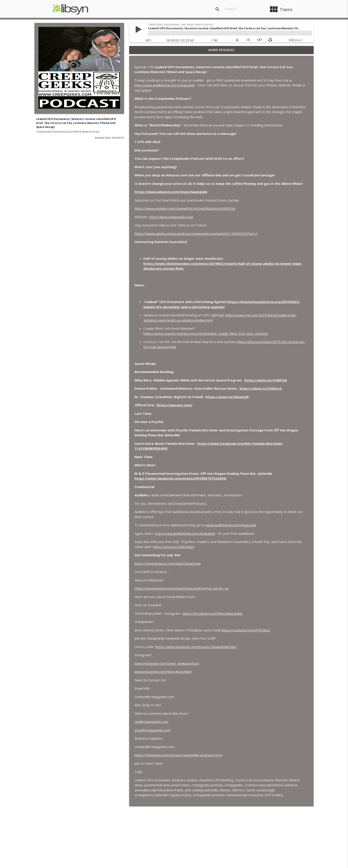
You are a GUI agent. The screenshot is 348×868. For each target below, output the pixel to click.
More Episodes (221, 50)
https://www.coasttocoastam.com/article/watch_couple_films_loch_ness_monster (206, 333)
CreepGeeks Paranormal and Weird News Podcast (68, 132)
